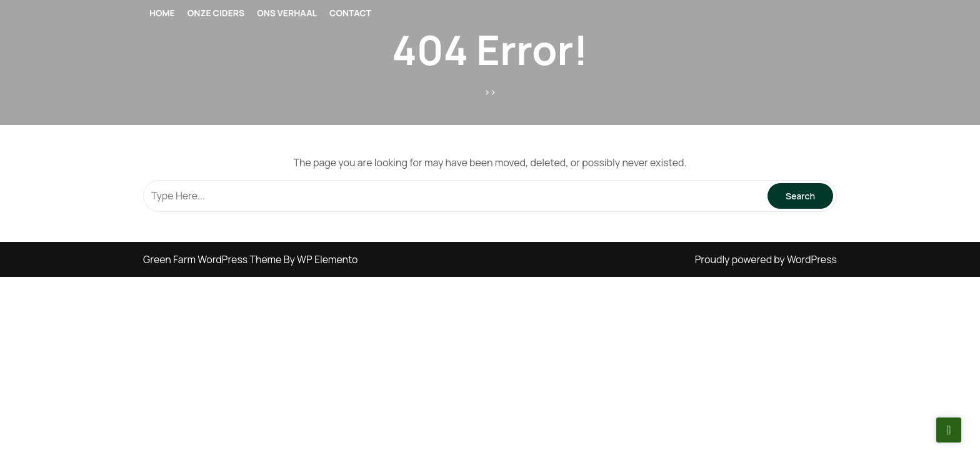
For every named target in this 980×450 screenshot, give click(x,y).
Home (162, 13)
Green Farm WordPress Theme (213, 259)
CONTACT (350, 13)
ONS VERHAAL (287, 13)
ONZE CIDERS (216, 13)
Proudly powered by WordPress (766, 259)
